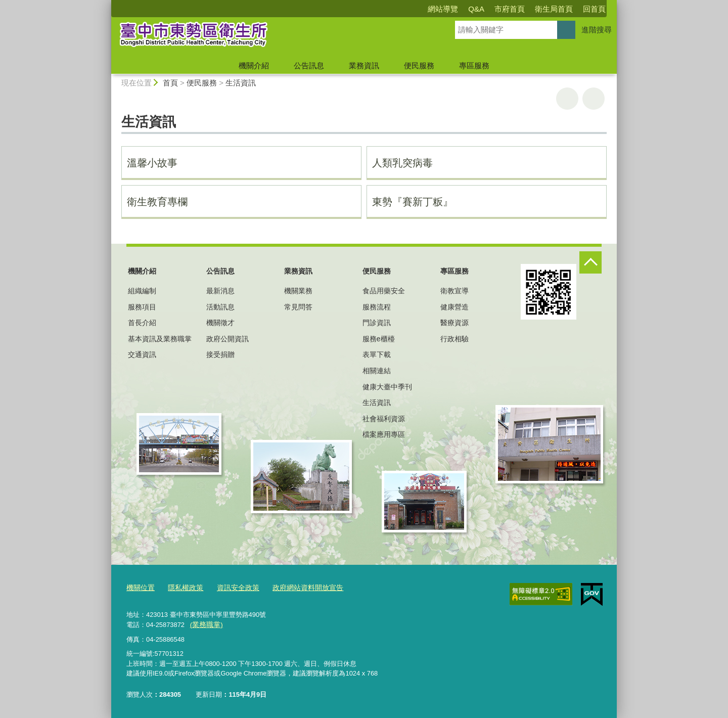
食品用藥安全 (384, 291)
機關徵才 (220, 323)
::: (107, 4)
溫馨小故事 (152, 163)
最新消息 (220, 291)
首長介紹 (142, 323)
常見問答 (298, 307)
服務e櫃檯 (379, 339)
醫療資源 (454, 323)
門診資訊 (377, 323)
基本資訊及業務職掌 (160, 339)
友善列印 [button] (567, 99)
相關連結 (377, 371)
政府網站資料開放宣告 (298, 588)
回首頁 (594, 9)
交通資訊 (142, 354)
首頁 (170, 83)
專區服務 (474, 65)
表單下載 (377, 354)
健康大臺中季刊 (387, 387)
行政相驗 (454, 339)
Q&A (476, 9)
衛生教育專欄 (157, 202)
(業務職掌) (205, 624)
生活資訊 (241, 83)
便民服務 (419, 65)
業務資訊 (364, 65)
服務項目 (142, 307)
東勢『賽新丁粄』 (413, 202)
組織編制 (142, 291)
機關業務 (298, 291)
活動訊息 (220, 307)
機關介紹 (254, 65)
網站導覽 (443, 9)
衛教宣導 (454, 291)
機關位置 (140, 588)
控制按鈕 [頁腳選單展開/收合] (590, 262)
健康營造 (454, 307)
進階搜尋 (597, 30)
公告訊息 (309, 65)
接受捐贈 (220, 354)
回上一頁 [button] (594, 99)
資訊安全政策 (232, 588)
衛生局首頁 (554, 9)
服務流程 (377, 307)
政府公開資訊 (227, 339)
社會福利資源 (384, 419)
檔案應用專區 (384, 434)
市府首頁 (510, 9)
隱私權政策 (182, 588)
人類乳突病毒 (402, 163)
